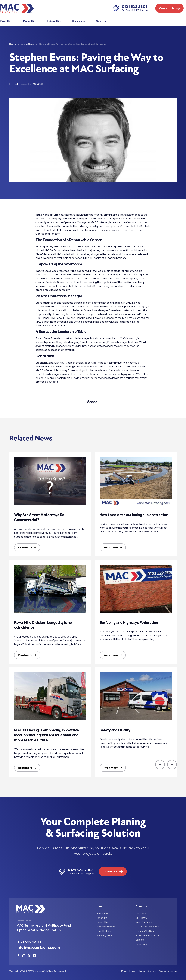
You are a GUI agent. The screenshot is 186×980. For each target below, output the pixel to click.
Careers (140, 940)
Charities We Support (147, 931)
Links (100, 907)
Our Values (78, 21)
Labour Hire (54, 21)
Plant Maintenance (106, 927)
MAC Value (141, 914)
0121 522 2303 (29, 942)
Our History (141, 918)
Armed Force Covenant (148, 936)
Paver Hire (6, 21)
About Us (142, 907)
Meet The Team (144, 923)
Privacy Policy (128, 971)
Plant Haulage (104, 931)
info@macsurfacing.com (38, 948)
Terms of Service (147, 971)
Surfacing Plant (104, 936)
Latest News (142, 944)
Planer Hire (30, 21)
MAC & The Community (148, 927)
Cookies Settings (168, 971)
